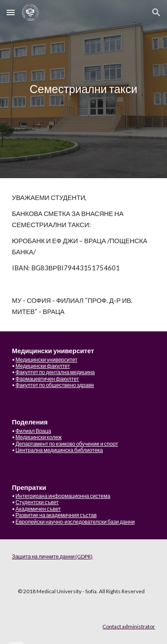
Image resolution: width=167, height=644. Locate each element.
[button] (11, 12)
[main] (84, 89)
